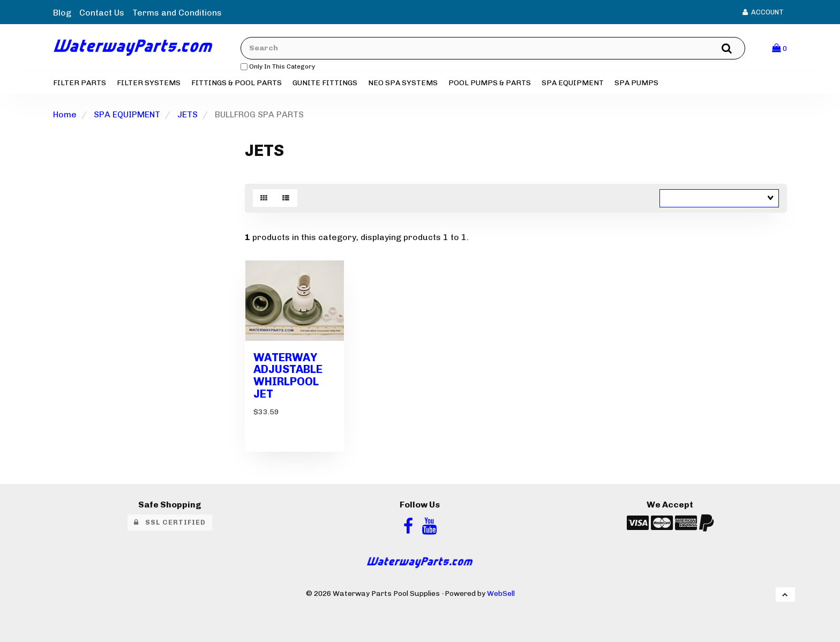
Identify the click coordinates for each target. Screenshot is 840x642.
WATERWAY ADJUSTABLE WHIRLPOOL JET (288, 376)
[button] (779, 48)
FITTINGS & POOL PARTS (237, 83)
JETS (187, 114)
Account (763, 12)
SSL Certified (170, 522)
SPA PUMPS (636, 83)
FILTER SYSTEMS (149, 83)
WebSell (501, 593)
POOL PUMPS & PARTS (490, 83)
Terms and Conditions (177, 13)
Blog (62, 13)
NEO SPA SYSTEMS (403, 83)
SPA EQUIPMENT (573, 83)
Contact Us (102, 13)
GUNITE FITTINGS (325, 83)
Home (65, 114)
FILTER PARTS (80, 83)
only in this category (278, 66)
